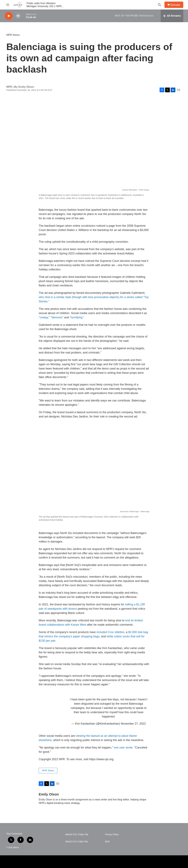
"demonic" (58, 317)
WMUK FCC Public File (77, 835)
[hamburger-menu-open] (8, 5)
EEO (107, 842)
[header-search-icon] (159, 5)
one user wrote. (124, 748)
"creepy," (44, 317)
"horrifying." (77, 317)
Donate (175, 5)
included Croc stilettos (110, 632)
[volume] (18, 16)
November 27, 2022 (133, 724)
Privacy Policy (112, 835)
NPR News (13, 35)
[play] (9, 16)
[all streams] (172, 16)
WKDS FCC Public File (77, 842)
